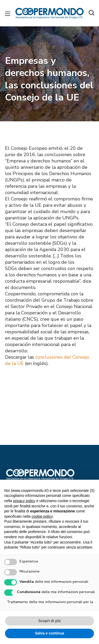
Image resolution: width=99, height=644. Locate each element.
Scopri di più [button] (49, 621)
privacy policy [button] (24, 501)
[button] (91, 13)
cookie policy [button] (42, 516)
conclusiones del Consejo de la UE (47, 360)
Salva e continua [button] (49, 633)
